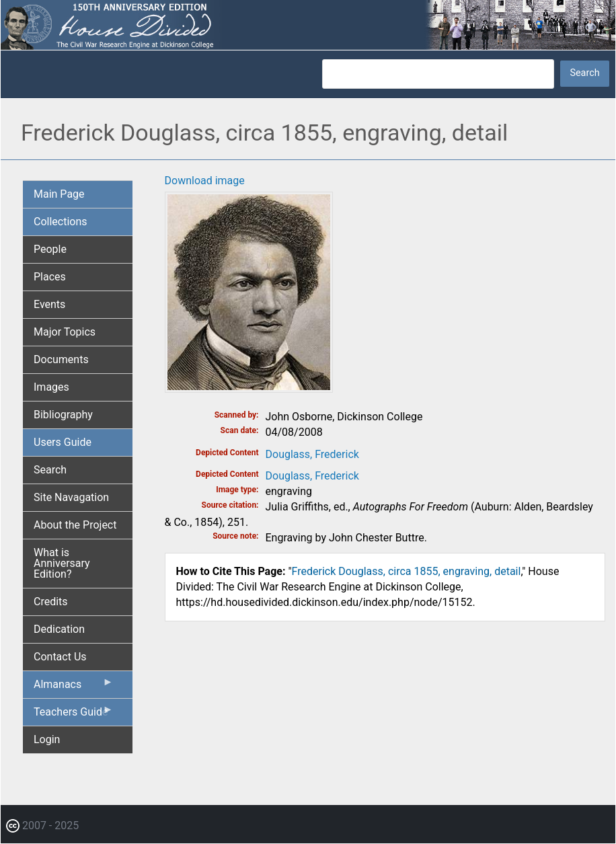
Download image (205, 181)
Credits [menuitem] (51, 602)
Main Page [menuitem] (59, 194)
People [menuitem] (50, 249)
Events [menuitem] (49, 304)
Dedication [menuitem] (59, 629)
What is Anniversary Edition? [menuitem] (62, 563)
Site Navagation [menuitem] (71, 497)
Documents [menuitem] (61, 359)
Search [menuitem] (50, 470)
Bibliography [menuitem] (63, 415)
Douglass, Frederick (312, 454)
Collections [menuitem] (61, 222)
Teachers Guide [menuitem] (74, 715)
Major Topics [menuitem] (65, 332)
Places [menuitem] (50, 277)
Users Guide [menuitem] (63, 442)
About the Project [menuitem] (75, 525)
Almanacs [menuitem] (74, 687)
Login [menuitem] (47, 739)
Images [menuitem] (51, 387)
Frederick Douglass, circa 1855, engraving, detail (407, 571)
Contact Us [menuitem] (60, 657)
